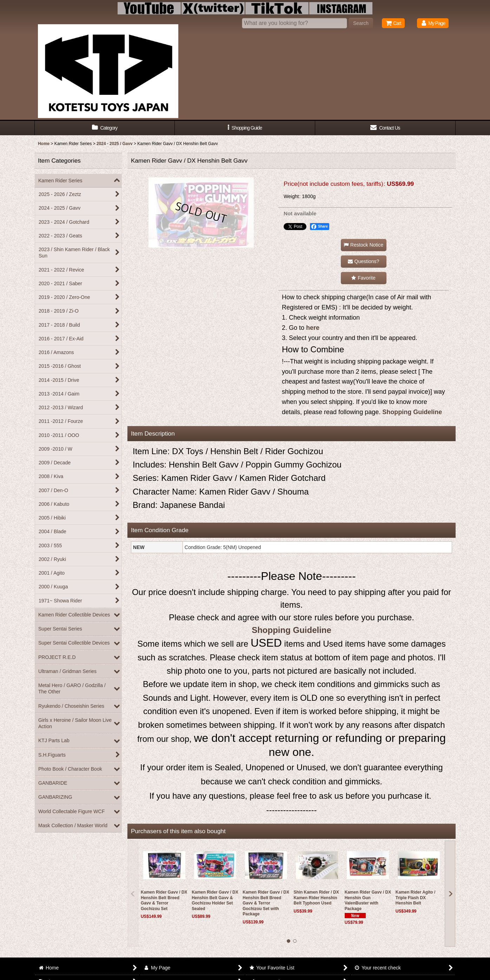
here (313, 328)
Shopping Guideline (412, 412)
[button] (245, 128)
